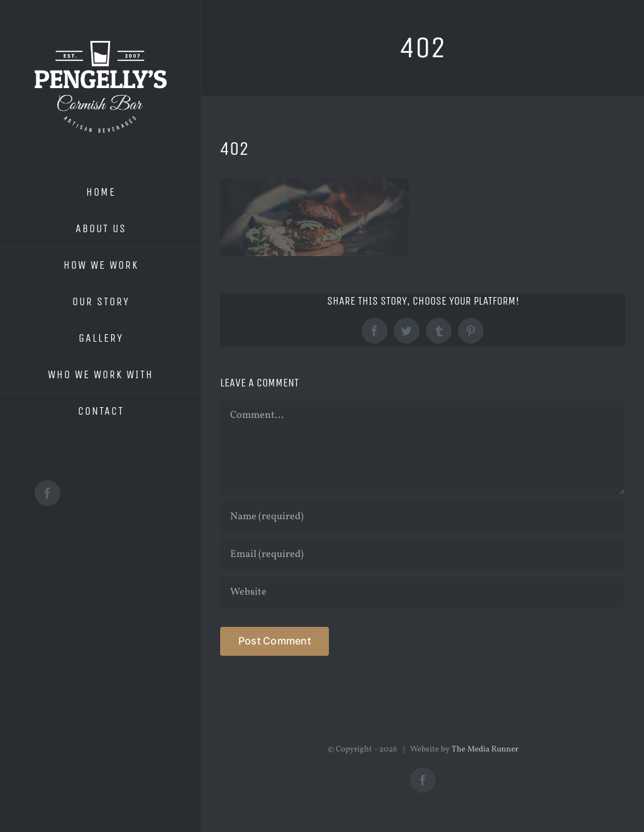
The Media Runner (485, 750)
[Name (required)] (423, 517)
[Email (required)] (423, 554)
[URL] (423, 592)
